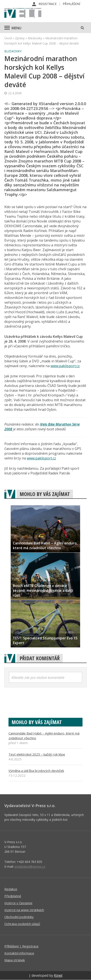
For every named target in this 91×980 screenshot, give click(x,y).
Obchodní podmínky (19, 917)
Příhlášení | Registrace (21, 946)
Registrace (48, 4)
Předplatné (13, 896)
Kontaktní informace (19, 953)
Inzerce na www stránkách (24, 910)
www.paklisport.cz (65, 366)
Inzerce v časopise (18, 903)
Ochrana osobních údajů (22, 924)
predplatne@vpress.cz (30, 866)
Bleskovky (35, 38)
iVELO (23, 13)
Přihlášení (71, 4)
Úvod (8, 38)
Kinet (58, 975)
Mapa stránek (15, 960)
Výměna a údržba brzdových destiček (36, 771)
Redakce (11, 889)
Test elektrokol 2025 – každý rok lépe (37, 754)
